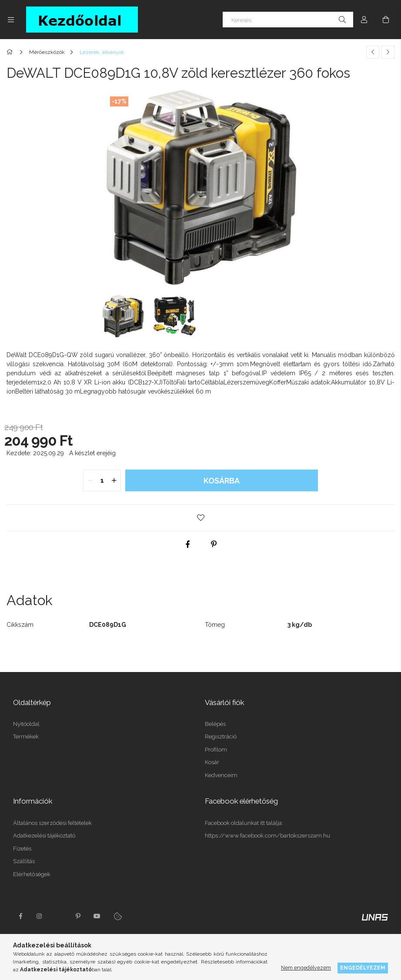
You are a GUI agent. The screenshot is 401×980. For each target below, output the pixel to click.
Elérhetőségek (32, 874)
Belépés (215, 724)
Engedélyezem (363, 968)
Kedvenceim (221, 775)
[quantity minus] (90, 480)
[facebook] (187, 544)
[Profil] (364, 20)
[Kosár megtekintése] (386, 20)
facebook (20, 916)
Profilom (216, 750)
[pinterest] (214, 544)
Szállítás (24, 861)
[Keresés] (288, 20)
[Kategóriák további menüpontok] (11, 20)
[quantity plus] (114, 480)
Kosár (212, 762)
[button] (200, 518)
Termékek (26, 737)
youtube (97, 916)
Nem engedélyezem (306, 968)
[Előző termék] (373, 52)
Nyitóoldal (26, 724)
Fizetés (22, 849)
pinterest (78, 916)
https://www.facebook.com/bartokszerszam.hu (267, 836)
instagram (40, 916)
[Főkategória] (11, 52)
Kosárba (222, 481)
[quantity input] (102, 480)
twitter (59, 916)
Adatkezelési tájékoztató (44, 836)
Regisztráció (221, 737)
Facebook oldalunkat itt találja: (244, 823)
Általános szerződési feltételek (52, 823)
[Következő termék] (388, 52)
